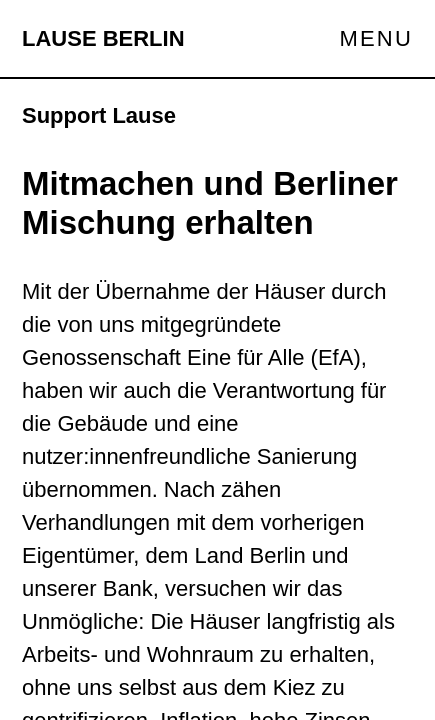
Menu (376, 38)
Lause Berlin (103, 38)
